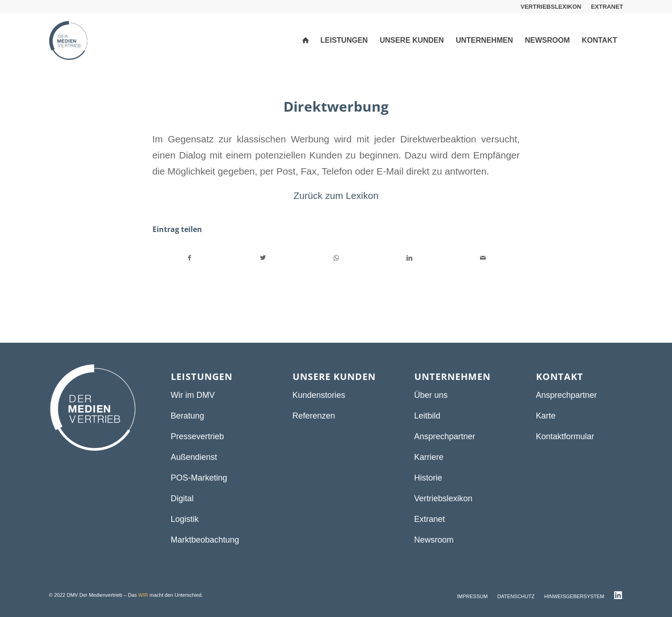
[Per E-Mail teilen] (483, 258)
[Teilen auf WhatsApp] (336, 258)
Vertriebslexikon (443, 498)
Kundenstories (319, 395)
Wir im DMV (193, 395)
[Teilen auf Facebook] (190, 258)
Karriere (429, 457)
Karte (546, 416)
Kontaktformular (565, 436)
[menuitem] (551, 7)
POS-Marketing (199, 478)
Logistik (185, 519)
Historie (428, 478)
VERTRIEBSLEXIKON (551, 7)
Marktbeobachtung (205, 540)
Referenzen (314, 416)
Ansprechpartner (445, 436)
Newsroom (434, 540)
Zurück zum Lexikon (336, 195)
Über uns (431, 395)
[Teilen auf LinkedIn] (409, 258)
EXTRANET (607, 7)
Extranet (430, 519)
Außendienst (194, 457)
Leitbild (427, 416)
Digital (182, 498)
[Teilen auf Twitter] (263, 258)
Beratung (188, 416)
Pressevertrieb (198, 436)
